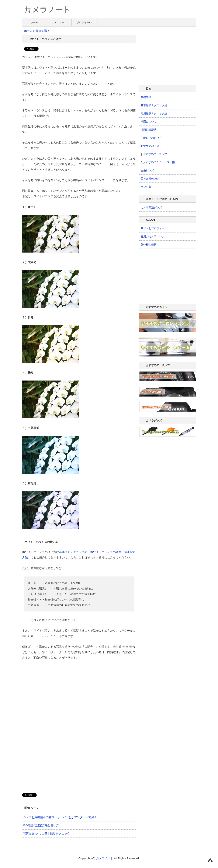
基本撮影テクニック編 (154, 105)
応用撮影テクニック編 (154, 113)
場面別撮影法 (149, 130)
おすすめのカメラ (151, 146)
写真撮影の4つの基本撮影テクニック (47, 833)
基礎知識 (41, 31)
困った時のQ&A (150, 179)
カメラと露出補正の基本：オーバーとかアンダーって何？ (60, 817)
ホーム (34, 22)
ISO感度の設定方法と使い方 (41, 825)
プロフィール (84, 22)
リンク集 (146, 187)
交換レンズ (147, 170)
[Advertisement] (54, 692)
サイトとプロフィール (154, 228)
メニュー (59, 22)
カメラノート (105, 858)
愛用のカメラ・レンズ (154, 236)
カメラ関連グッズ (151, 207)
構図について (149, 122)
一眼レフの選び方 (151, 138)
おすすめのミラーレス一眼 (159, 162)
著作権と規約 (149, 245)
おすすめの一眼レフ (155, 154)
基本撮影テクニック (72, 552)
